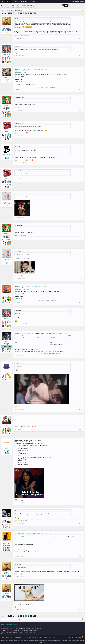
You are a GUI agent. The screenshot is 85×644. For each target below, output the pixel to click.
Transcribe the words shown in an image (30, 286)
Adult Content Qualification (52, 351)
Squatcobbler (7, 54)
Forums (8, 2)
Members (15, 2)
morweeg (7, 106)
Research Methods (20, 534)
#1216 (81, 503)
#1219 (81, 577)
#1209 (81, 238)
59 (21, 13)
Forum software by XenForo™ (14, 637)
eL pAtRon (7, 202)
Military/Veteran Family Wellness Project (29, 69)
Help (77, 637)
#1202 (81, 56)
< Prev (10, 13)
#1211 (81, 302)
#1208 (81, 218)
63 (31, 13)
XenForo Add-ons (31, 637)
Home (3, 2)
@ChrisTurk (18, 150)
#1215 (81, 429)
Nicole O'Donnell (19, 333)
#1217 (81, 523)
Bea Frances (7, 154)
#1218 (81, 556)
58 (19, 13)
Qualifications (19, 81)
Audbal (7, 342)
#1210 (81, 279)
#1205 (81, 136)
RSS (83, 637)
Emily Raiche (25, 71)
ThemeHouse (23, 639)
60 (24, 13)
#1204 (81, 110)
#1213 (81, 356)
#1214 (81, 409)
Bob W (7, 131)
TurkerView (18, 73)
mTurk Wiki (24, 2)
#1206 (81, 163)
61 (26, 13)
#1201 (81, 38)
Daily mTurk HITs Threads (13, 8)
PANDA (44, 69)
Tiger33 (7, 519)
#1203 (81, 90)
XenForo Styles (40, 637)
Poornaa (7, 78)
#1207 (81, 180)
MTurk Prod (25, 288)
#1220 (81, 610)
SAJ (7, 425)
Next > (34, 13)
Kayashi (7, 372)
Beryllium (72, 637)
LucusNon (7, 449)
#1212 (81, 324)
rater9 (7, 295)
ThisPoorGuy (28, 8)
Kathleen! (7, 542)
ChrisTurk (7, 27)
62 (28, 13)
